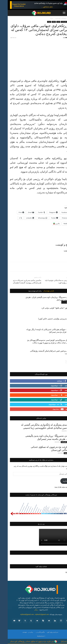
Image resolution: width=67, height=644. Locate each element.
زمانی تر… (22, 632)
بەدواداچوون (60, 386)
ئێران (44, 18)
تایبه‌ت (62, 431)
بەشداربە (59, 481)
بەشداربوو (61, 409)
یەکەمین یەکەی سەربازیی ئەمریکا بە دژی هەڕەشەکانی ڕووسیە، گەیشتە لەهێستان (19, 282)
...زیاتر (29, 610)
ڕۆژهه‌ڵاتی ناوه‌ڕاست (53, 18)
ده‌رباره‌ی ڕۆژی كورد (45, 632)
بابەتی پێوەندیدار (41, 291)
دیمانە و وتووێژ (60, 453)
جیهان (41, 22)
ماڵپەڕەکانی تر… (32, 632)
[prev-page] (63, 362)
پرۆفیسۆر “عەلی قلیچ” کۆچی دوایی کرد (49, 308)
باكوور (62, 313)
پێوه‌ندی (17, 632)
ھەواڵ (46, 22)
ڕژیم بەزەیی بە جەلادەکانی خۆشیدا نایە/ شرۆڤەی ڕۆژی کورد (51, 282)
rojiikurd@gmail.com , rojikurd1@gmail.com (27, 614)
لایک (62, 381)
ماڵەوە (63, 18)
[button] (56, 13)
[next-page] (59, 362)
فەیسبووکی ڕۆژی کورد (34, 553)
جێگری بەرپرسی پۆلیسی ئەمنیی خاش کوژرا (48, 319)
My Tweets (61, 572)
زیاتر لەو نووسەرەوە (27, 291)
